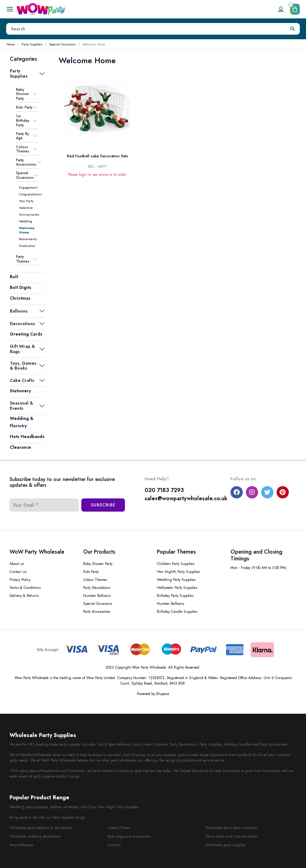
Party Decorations (97, 588)
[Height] (146, 29)
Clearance (20, 447)
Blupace (163, 694)
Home (10, 44)
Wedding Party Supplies (176, 580)
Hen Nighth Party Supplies (178, 572)
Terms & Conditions (25, 588)
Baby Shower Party (22, 94)
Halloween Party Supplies (177, 588)
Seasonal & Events (21, 405)
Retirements (28, 239)
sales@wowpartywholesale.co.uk (186, 498)
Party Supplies (32, 44)
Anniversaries (29, 214)
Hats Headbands (27, 436)
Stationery (20, 391)
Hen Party (26, 201)
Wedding (26, 221)
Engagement (28, 187)
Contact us (18, 572)
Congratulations (30, 194)
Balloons (19, 311)
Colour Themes (23, 149)
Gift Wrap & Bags (22, 349)
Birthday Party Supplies (175, 596)
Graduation (27, 246)
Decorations (22, 324)
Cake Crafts (22, 380)
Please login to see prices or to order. (97, 175)
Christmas (20, 298)
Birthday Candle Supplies (177, 612)
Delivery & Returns (24, 596)
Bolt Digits (21, 287)
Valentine (26, 208)
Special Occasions (62, 44)
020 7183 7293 (164, 490)
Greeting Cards (26, 334)
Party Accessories (26, 162)
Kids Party (24, 107)
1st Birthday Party (23, 121)
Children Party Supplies (176, 564)
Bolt (14, 277)
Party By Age (23, 136)
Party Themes (23, 259)
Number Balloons (97, 596)
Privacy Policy (20, 580)
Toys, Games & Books (23, 366)
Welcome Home (27, 230)
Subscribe (103, 505)
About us (17, 564)
